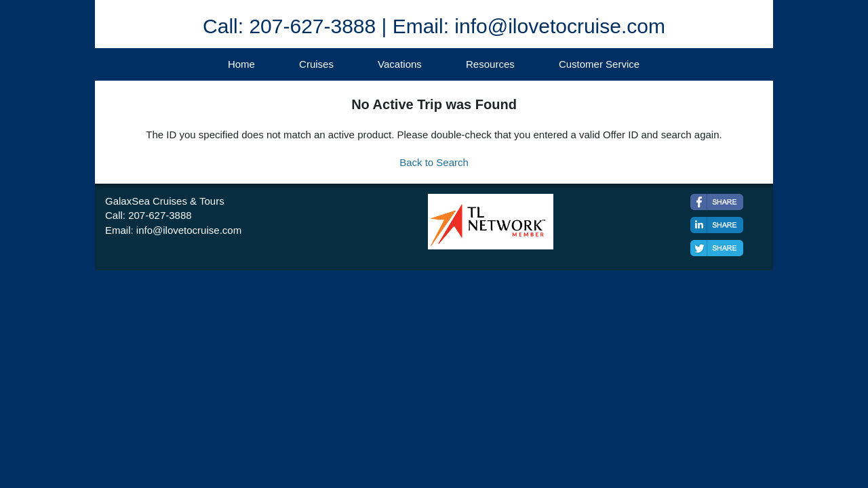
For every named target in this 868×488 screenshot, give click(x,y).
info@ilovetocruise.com (189, 230)
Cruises (316, 64)
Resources (490, 64)
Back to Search (434, 162)
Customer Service (599, 64)
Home (241, 64)
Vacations (400, 64)
